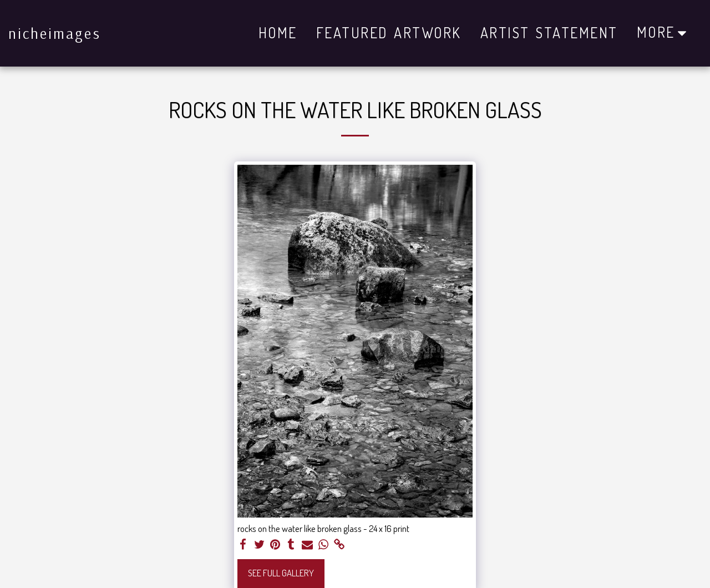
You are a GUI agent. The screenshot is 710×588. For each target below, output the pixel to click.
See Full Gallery (281, 573)
